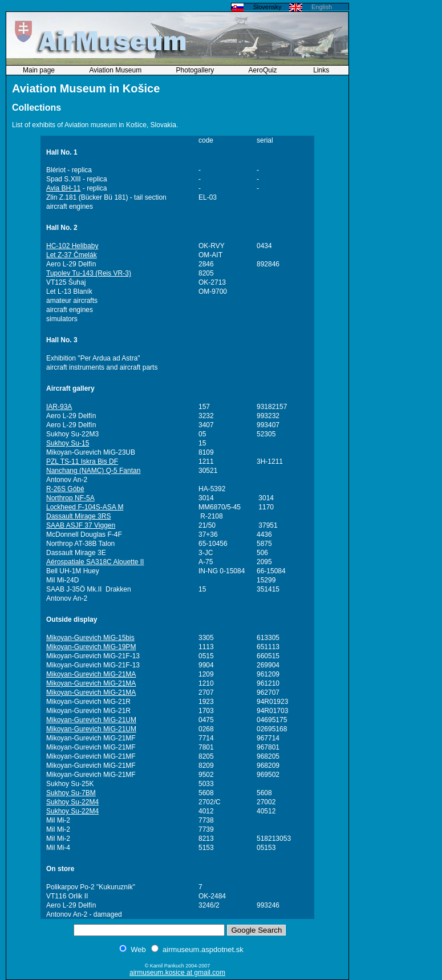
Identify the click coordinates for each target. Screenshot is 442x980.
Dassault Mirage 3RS (78, 516)
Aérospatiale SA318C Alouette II (95, 562)
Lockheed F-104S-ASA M (85, 507)
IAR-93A (59, 407)
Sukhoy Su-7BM (71, 793)
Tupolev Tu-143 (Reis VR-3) (89, 273)
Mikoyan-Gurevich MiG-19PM (91, 647)
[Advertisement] (396, 174)
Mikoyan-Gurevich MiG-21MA (91, 674)
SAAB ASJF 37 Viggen (81, 525)
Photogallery (196, 70)
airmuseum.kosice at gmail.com (177, 973)
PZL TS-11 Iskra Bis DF (82, 461)
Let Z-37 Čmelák (72, 255)
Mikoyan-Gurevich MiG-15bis (90, 638)
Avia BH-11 (63, 188)
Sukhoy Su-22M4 (72, 802)
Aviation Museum (116, 70)
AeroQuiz (264, 70)
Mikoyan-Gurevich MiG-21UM (91, 720)
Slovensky (267, 7)
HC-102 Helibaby (72, 246)
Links (321, 70)
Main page (40, 70)
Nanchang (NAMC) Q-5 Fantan (93, 471)
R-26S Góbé (65, 489)
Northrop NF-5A (70, 498)
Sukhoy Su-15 (68, 443)
